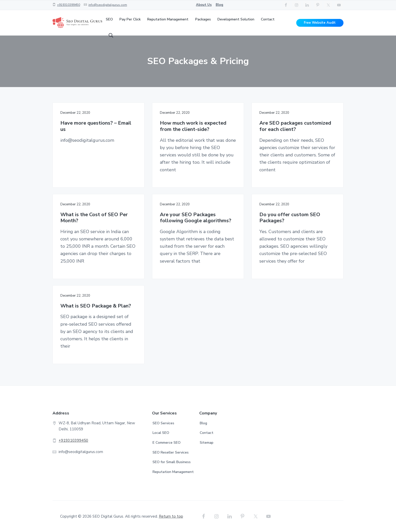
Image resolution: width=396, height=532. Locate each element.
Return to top (171, 516)
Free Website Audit (320, 23)
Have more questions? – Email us (96, 126)
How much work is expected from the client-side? (193, 126)
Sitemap (207, 443)
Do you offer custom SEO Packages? (290, 218)
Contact (207, 433)
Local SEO (161, 433)
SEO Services (163, 423)
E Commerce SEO (167, 443)
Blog (219, 5)
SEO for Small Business (172, 462)
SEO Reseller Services (171, 452)
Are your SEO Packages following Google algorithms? (196, 218)
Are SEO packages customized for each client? (295, 126)
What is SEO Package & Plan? (96, 306)
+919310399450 (69, 5)
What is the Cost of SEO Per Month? (94, 218)
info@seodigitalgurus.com (108, 5)
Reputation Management (173, 472)
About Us (204, 5)
